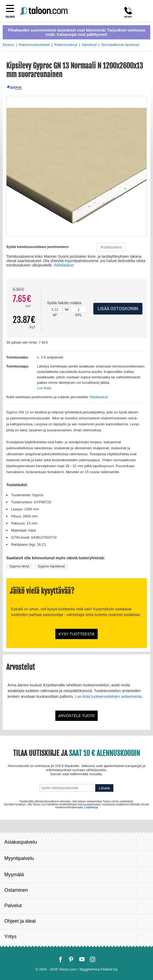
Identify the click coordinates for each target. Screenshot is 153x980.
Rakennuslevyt (66, 45)
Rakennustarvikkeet (34, 45)
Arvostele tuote (77, 716)
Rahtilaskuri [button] (64, 265)
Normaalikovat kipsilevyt (120, 45)
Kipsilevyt (89, 45)
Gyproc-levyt (19, 566)
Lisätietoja (91, 807)
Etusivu (9, 45)
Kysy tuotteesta (76, 634)
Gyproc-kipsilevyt (51, 566)
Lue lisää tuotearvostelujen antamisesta (108, 696)
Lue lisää (44, 388)
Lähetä (104, 788)
